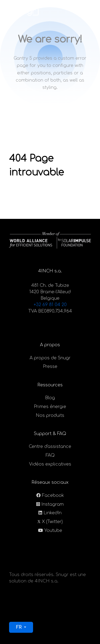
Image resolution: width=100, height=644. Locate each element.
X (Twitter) (52, 522)
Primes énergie (50, 407)
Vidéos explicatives (50, 464)
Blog (50, 398)
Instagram (53, 504)
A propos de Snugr (50, 358)
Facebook (53, 496)
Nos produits (50, 416)
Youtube (53, 531)
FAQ (50, 455)
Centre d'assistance (50, 447)
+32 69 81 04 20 (50, 305)
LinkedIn (53, 513)
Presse (50, 367)
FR (19, 627)
